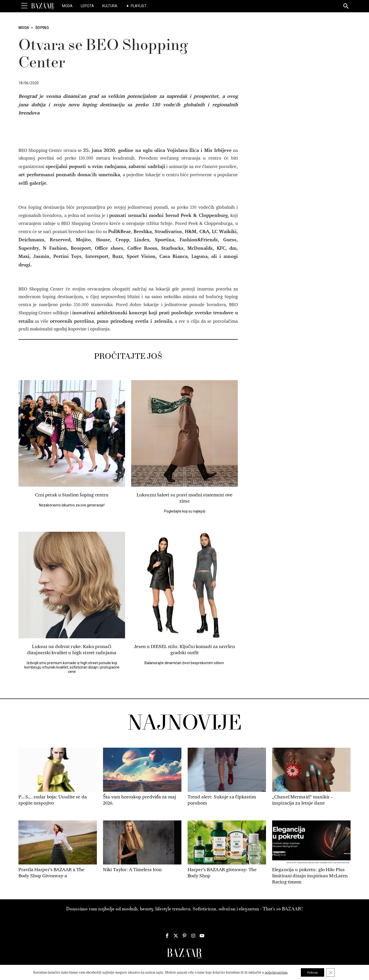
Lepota (87, 6)
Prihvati (312, 972)
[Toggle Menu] (24, 6)
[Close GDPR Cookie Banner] (333, 972)
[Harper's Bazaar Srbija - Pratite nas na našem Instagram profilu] (193, 936)
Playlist (139, 6)
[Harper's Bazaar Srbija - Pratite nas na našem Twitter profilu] (176, 936)
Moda (67, 6)
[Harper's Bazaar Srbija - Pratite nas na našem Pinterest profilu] (184, 936)
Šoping (42, 28)
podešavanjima (274, 972)
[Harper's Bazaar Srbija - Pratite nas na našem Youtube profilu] (202, 936)
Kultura (110, 6)
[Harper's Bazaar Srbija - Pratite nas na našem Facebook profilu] (167, 936)
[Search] (346, 6)
